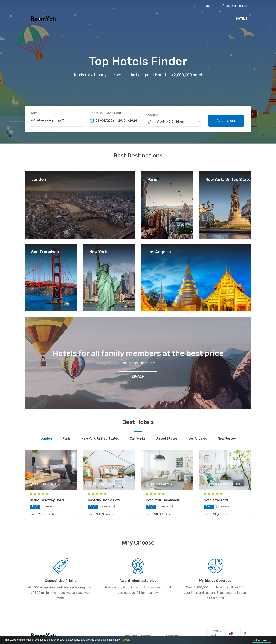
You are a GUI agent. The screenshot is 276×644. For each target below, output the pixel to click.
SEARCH (226, 121)
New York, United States (229, 180)
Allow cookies (262, 640)
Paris (152, 180)
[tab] (46, 439)
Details (126, 640)
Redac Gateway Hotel (47, 500)
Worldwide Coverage (215, 581)
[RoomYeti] (44, 636)
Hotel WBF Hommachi (163, 500)
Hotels (242, 19)
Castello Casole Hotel (105, 500)
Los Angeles (159, 252)
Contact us (174, 636)
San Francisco (45, 252)
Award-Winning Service (138, 581)
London (39, 180)
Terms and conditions (138, 636)
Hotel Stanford (216, 500)
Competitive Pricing (61, 581)
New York (98, 252)
